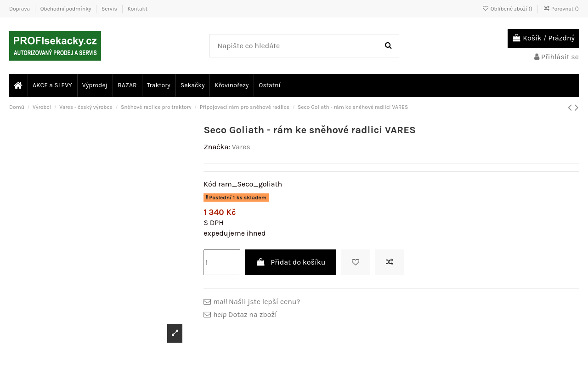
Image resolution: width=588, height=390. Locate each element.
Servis (110, 9)
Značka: (217, 147)
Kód (210, 184)
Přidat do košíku (291, 262)
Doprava (20, 9)
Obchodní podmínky (66, 9)
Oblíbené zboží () (508, 9)
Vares (241, 147)
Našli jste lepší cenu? (257, 302)
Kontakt (137, 9)
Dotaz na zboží (245, 314)
